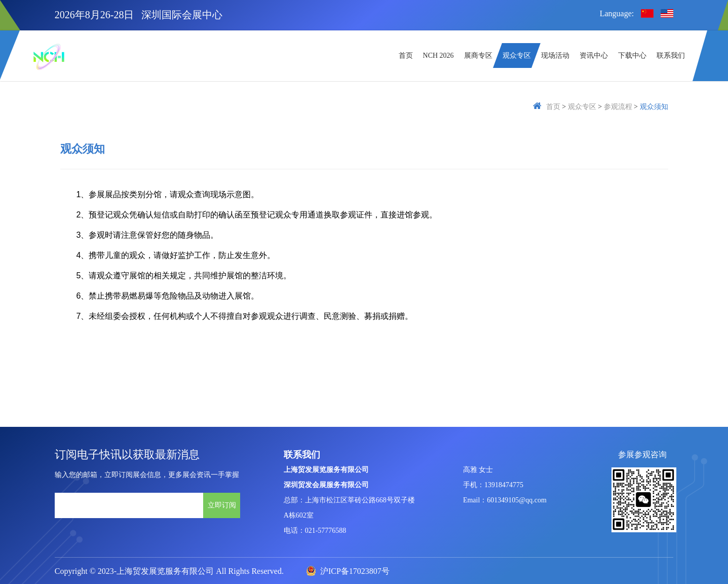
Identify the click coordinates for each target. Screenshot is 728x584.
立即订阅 (222, 505)
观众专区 (582, 107)
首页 (553, 107)
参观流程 (618, 107)
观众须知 (654, 107)
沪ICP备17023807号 (348, 571)
